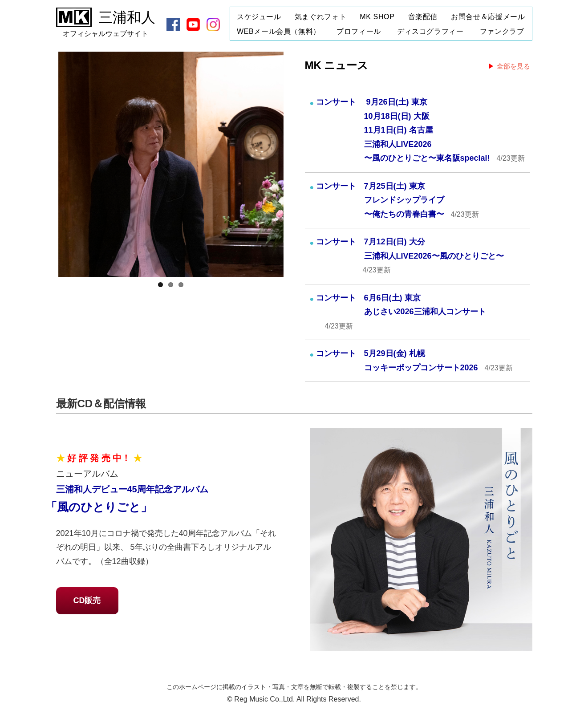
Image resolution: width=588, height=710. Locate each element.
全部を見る (513, 66)
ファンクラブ (502, 32)
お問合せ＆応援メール (488, 17)
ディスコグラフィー (430, 32)
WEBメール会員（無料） (279, 32)
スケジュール (259, 17)
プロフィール (359, 32)
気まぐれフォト (320, 17)
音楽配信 (423, 17)
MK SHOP (377, 17)
